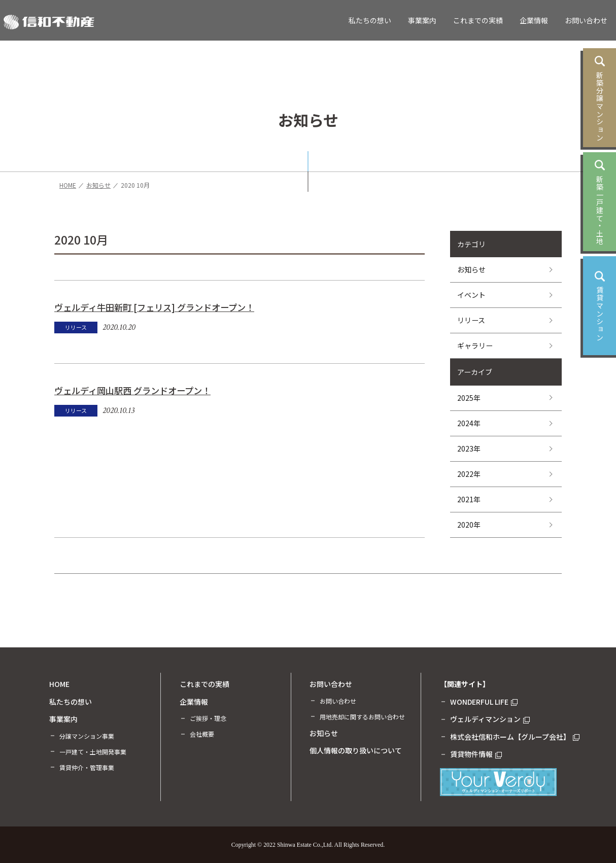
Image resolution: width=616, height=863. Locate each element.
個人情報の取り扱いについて (356, 750)
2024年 (469, 423)
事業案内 (422, 20)
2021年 (469, 499)
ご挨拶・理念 (208, 718)
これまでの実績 (478, 20)
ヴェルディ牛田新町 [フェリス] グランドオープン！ (154, 307)
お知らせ (471, 269)
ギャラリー (475, 346)
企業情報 (534, 20)
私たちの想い (370, 20)
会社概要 (202, 734)
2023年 (469, 448)
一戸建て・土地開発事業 (93, 752)
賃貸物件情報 (476, 754)
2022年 (469, 474)
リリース (471, 320)
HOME (59, 684)
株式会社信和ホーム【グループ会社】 (515, 737)
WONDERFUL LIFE (484, 702)
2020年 (469, 525)
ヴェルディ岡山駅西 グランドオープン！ (132, 390)
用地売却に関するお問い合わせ (362, 717)
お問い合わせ (586, 20)
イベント (471, 295)
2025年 (469, 398)
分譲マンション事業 (87, 736)
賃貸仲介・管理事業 (87, 767)
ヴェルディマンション (490, 719)
